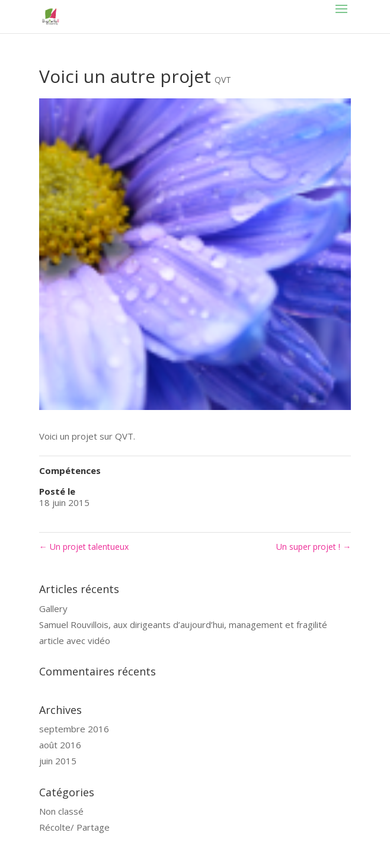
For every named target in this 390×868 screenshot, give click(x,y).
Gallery (53, 608)
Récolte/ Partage (74, 827)
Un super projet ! (314, 547)
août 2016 (60, 745)
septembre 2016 (74, 729)
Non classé (61, 811)
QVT (223, 80)
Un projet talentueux (84, 547)
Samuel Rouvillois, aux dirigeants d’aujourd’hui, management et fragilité (183, 624)
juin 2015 (58, 761)
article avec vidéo (75, 640)
